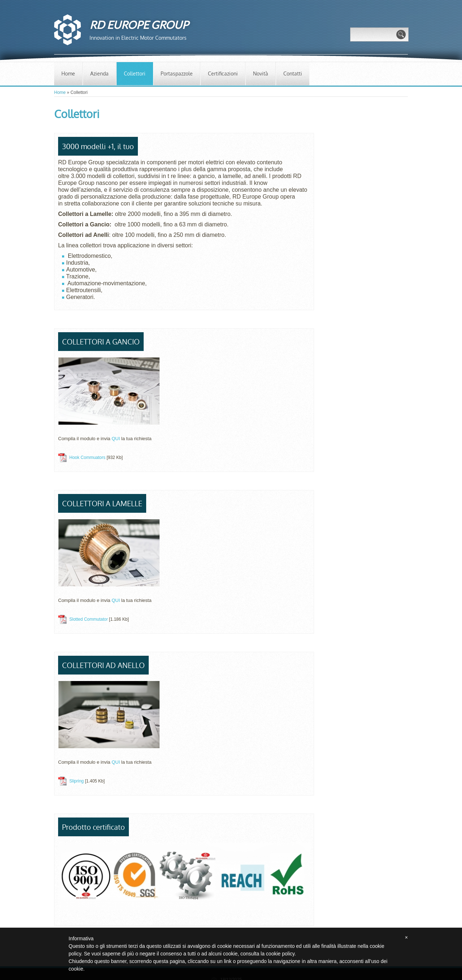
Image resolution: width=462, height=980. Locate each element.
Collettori (135, 73)
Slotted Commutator (89, 619)
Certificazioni (223, 73)
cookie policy (280, 954)
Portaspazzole (177, 73)
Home (68, 73)
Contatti (293, 73)
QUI (116, 439)
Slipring (77, 781)
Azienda (99, 73)
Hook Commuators (87, 458)
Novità (261, 73)
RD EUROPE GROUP (139, 25)
